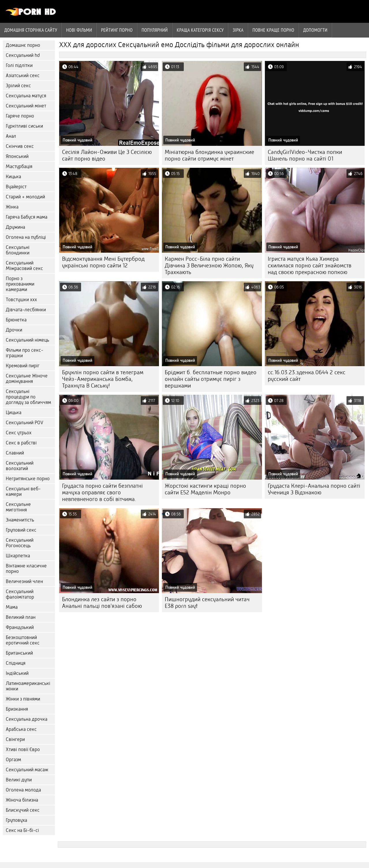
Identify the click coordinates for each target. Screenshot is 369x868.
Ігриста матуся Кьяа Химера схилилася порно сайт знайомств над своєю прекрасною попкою (310, 266)
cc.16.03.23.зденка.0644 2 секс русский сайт (307, 376)
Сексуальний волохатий (20, 466)
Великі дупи (19, 780)
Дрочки (14, 330)
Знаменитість (20, 520)
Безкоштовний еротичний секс (23, 640)
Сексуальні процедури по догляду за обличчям (28, 397)
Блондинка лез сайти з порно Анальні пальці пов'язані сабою (102, 603)
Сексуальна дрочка (27, 719)
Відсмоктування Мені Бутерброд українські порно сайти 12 (103, 262)
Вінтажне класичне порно (26, 569)
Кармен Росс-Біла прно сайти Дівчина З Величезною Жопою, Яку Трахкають (209, 266)
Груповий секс (21, 530)
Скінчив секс (20, 146)
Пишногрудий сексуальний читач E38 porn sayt (207, 603)
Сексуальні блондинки (18, 250)
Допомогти (315, 30)
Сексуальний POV (25, 423)
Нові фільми (79, 30)
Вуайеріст (16, 187)
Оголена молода (23, 790)
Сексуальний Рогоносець (20, 543)
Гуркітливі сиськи (24, 126)
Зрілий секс (18, 86)
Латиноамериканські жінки (28, 686)
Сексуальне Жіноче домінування (27, 379)
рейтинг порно (117, 30)
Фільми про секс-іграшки (25, 353)
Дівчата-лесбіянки (26, 310)
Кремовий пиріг (23, 366)
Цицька (14, 412)
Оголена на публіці (26, 237)
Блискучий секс (23, 810)
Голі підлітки (19, 65)
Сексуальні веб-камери (23, 491)
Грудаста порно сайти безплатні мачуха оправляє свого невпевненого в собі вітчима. (102, 492)
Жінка (12, 207)
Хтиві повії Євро (23, 749)
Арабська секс (21, 729)
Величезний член (24, 581)
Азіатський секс (23, 76)
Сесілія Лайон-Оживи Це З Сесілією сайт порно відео (107, 155)
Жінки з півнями (23, 699)
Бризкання (17, 709)
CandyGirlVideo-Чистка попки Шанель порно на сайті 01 (305, 155)
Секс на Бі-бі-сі (22, 830)
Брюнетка (16, 320)
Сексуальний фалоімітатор (20, 594)
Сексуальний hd (23, 55)
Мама (12, 607)
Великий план (21, 617)
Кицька (13, 177)
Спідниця (16, 663)
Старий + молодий (25, 197)
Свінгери (15, 739)
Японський (17, 156)
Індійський (17, 673)
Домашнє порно (23, 45)
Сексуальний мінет (26, 106)
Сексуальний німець (27, 340)
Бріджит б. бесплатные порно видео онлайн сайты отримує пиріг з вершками (211, 379)
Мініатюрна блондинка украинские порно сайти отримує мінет (209, 155)
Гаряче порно (20, 116)
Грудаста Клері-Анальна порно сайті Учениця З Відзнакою (314, 489)
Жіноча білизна (22, 800)
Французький (20, 627)
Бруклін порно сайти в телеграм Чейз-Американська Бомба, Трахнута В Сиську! (103, 379)
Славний (15, 453)
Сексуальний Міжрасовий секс (24, 266)
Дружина (15, 227)
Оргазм (13, 760)
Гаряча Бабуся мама (27, 217)
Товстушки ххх (21, 300)
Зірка (238, 30)
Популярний (155, 30)
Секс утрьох (19, 433)
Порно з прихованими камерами (20, 284)
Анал (11, 136)
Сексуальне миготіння (18, 507)
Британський (19, 653)
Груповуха (16, 820)
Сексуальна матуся (26, 96)
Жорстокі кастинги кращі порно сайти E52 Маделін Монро (205, 489)
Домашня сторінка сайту (31, 30)
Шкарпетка (18, 556)
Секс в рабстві (21, 443)
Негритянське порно (28, 479)
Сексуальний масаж (27, 770)
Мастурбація (19, 166)
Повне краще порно (273, 30)
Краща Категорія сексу (200, 30)
